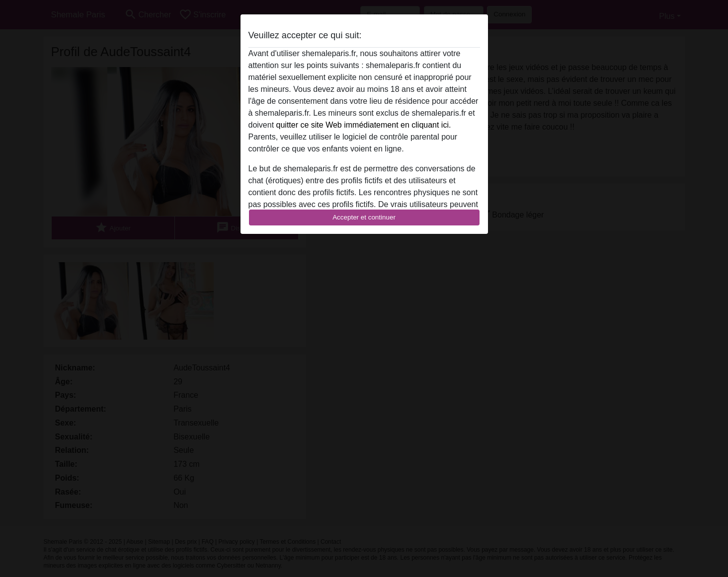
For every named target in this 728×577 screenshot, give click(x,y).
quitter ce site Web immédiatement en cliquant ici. (364, 125)
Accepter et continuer (364, 217)
